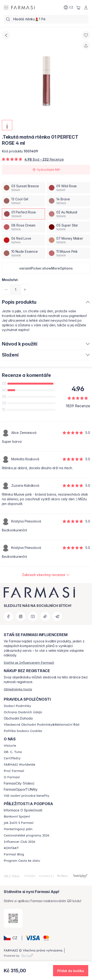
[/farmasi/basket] (78, 7)
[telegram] (57, 616)
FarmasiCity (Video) (19, 783)
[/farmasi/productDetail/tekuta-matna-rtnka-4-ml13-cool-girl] (23, 201)
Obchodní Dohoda (18, 718)
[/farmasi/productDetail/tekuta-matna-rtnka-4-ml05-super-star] (69, 227)
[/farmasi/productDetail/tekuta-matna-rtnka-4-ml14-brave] (69, 201)
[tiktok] (45, 616)
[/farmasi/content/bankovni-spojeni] (17, 817)
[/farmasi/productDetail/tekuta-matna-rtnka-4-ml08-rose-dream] (23, 227)
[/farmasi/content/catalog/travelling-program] (27, 836)
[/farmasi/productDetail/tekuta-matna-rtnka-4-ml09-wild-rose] (69, 188)
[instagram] (21, 616)
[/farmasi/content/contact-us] (11, 848)
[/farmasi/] (23, 7)
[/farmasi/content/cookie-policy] (23, 731)
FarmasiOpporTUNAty (21, 789)
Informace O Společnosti (23, 810)
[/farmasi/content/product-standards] (12, 758)
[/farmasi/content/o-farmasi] (12, 777)
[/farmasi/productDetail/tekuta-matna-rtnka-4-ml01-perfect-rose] (23, 214)
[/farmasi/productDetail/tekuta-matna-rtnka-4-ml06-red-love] (23, 240)
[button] (46, 268)
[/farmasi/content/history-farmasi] (10, 746)
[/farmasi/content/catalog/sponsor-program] (22, 861)
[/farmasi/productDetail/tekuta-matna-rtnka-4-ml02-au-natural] (69, 214)
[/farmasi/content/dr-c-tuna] (13, 752)
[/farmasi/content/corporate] (19, 765)
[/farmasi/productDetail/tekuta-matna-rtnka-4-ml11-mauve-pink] (69, 253)
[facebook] (8, 616)
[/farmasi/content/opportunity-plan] (18, 829)
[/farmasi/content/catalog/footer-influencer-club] (19, 842)
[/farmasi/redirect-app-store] (13, 918)
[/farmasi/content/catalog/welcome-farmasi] (27, 796)
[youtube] (33, 616)
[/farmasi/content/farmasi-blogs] (14, 854)
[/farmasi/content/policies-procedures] (23, 712)
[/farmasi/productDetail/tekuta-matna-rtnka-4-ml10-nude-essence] (23, 253)
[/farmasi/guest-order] (18, 689)
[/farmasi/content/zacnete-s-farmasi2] (19, 823)
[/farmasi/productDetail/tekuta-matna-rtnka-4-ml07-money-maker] (69, 240)
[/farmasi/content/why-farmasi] (14, 771)
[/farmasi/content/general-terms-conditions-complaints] (42, 725)
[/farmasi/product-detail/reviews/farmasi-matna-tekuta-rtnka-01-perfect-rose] (46, 575)
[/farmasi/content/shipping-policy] (17, 706)
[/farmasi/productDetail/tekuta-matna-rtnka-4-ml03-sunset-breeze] (23, 188)
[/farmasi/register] (29, 663)
